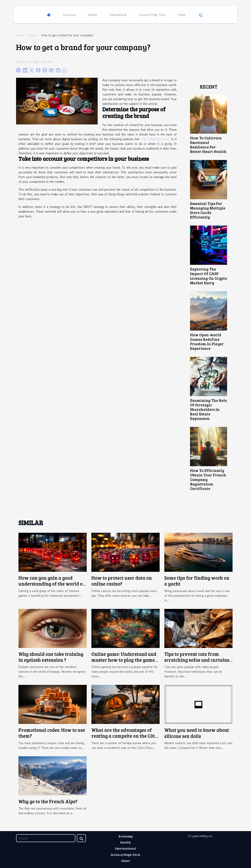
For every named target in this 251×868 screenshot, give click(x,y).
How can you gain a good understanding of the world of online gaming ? (51, 584)
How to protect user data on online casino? (122, 581)
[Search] (46, 838)
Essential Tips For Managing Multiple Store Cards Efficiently (208, 210)
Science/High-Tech (152, 15)
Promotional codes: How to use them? (52, 733)
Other (182, 15)
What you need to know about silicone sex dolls (197, 733)
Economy (69, 15)
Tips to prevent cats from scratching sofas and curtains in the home (197, 660)
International (118, 15)
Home (20, 35)
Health (93, 15)
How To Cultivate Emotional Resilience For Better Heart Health (208, 145)
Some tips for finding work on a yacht (197, 581)
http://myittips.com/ (155, 139)
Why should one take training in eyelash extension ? (51, 657)
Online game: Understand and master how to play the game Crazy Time (124, 660)
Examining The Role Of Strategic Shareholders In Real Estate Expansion (208, 409)
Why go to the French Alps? (48, 801)
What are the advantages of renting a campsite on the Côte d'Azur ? (124, 736)
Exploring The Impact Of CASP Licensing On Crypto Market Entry (209, 276)
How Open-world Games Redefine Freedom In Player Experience (207, 341)
